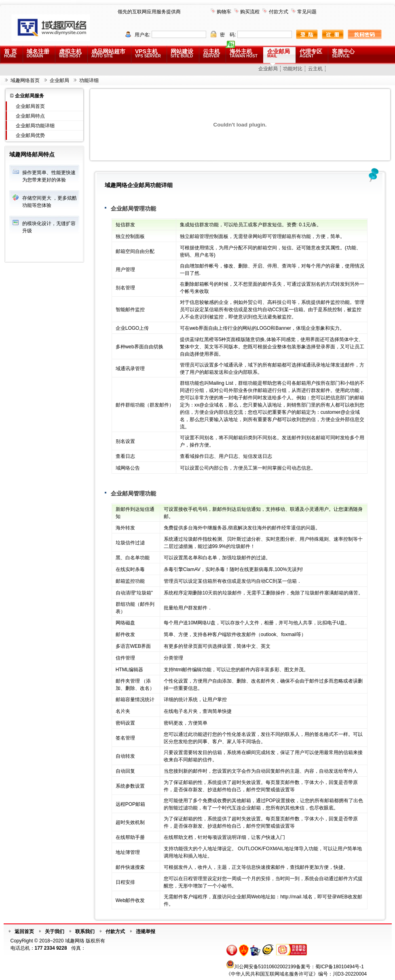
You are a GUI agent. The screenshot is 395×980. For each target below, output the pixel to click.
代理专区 (311, 53)
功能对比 (293, 69)
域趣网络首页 (25, 80)
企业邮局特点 (30, 116)
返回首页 (24, 932)
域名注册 (38, 53)
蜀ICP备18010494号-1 (340, 967)
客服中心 (343, 53)
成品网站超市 (108, 53)
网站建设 (182, 53)
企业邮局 (279, 53)
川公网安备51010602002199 (265, 967)
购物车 (224, 12)
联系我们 (85, 932)
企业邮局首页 (30, 106)
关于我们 (55, 932)
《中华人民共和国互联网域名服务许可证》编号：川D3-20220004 (297, 974)
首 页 (11, 53)
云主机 (211, 53)
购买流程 (250, 12)
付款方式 (279, 12)
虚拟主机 (70, 53)
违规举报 (146, 932)
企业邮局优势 (30, 135)
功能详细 (89, 80)
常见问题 (307, 12)
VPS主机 (148, 53)
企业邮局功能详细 (35, 126)
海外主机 (244, 53)
